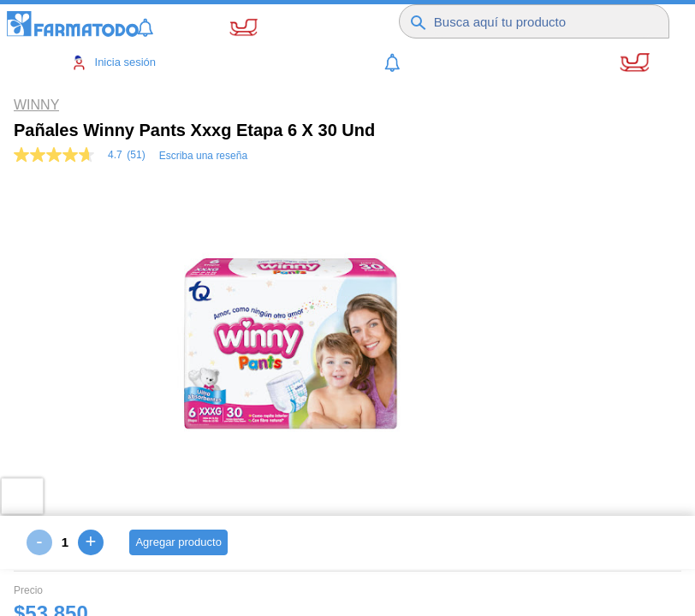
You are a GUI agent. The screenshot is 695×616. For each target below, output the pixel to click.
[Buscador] (543, 21)
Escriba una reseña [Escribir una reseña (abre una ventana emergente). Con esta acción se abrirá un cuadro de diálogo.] (203, 156)
